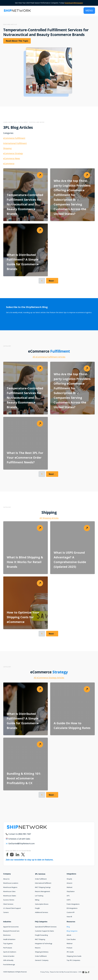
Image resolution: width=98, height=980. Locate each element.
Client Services (8, 904)
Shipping (7, 148)
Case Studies (71, 939)
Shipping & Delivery (42, 952)
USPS (69, 900)
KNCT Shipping (40, 939)
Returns (38, 948)
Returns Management (42, 891)
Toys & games (8, 943)
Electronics (7, 935)
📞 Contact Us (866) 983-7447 (18, 834)
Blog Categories (72, 931)
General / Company (42, 960)
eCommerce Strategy (13, 153)
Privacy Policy (45, 972)
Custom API (71, 912)
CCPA (80, 972)
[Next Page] (52, 281)
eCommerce (9, 163)
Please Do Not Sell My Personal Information (64, 972)
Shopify (69, 879)
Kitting (37, 900)
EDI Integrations (72, 908)
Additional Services (42, 912)
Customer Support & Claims (44, 931)
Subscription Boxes (42, 904)
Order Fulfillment (41, 879)
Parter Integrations (73, 904)
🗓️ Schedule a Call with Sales (18, 839)
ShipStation (71, 891)
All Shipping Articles (49, 518)
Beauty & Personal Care (11, 931)
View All (69, 917)
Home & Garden (9, 956)
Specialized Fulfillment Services (46, 927)
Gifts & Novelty (8, 960)
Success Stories (9, 900)
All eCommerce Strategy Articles (49, 678)
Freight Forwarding (41, 935)
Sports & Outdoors (10, 952)
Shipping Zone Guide (74, 956)
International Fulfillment (15, 143)
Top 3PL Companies (73, 960)
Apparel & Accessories (11, 927)
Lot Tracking (39, 896)
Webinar (70, 943)
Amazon (69, 883)
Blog (68, 927)
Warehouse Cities (9, 891)
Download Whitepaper (74, 3)
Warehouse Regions (10, 887)
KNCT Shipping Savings (43, 887)
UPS (68, 896)
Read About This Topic (17, 41)
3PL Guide (70, 952)
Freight (37, 908)
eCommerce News (12, 158)
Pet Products (8, 948)
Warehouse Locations (11, 883)
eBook (69, 935)
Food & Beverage (9, 964)
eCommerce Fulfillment (14, 138)
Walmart (69, 887)
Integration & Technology (44, 943)
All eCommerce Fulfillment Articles (49, 357)
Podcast (69, 948)
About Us (6, 879)
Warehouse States (10, 896)
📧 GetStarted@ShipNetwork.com (20, 844)
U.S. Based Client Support (12, 908)
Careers (6, 912)
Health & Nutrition (9, 939)
